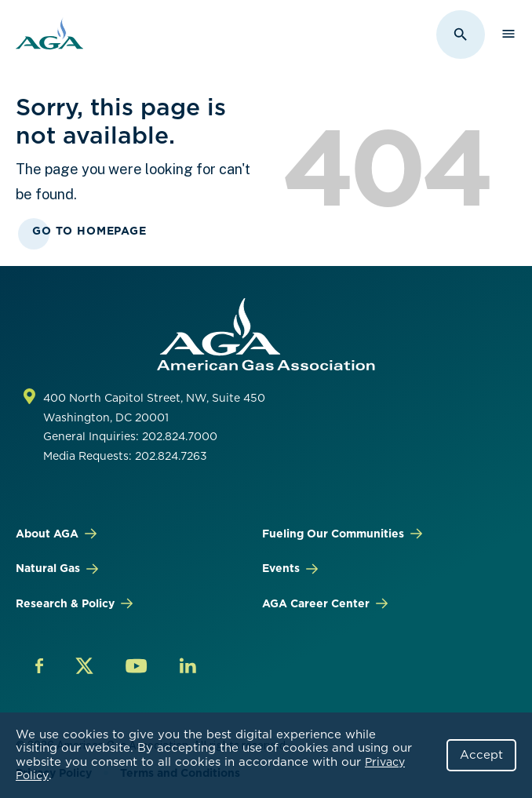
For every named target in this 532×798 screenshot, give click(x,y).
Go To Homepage (89, 231)
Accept (481, 755)
